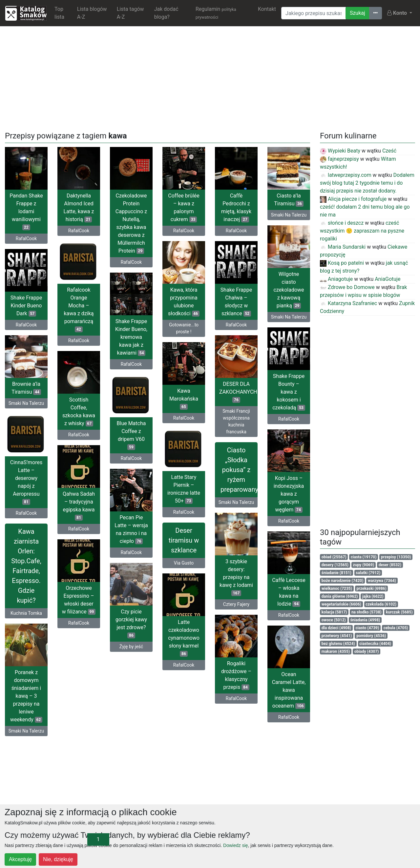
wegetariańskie (341, 604)
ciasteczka (375, 644)
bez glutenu (338, 644)
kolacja (334, 612)
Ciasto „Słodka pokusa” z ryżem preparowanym (239, 470)
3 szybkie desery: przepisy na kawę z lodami (236, 577)
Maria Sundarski (343, 247)
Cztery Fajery (236, 604)
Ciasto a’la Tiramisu (289, 200)
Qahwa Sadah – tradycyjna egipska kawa (79, 506)
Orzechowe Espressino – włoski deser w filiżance (79, 600)
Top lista (59, 13)
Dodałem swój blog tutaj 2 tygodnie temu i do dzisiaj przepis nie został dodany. (367, 183)
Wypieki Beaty (340, 151)
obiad (334, 557)
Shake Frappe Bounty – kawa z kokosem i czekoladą (289, 392)
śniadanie (336, 573)
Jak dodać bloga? (166, 13)
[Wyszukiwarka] (314, 13)
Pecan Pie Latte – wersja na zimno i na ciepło (131, 529)
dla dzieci (336, 628)
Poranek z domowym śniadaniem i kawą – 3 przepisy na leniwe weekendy (26, 696)
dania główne (340, 596)
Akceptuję (20, 859)
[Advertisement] (210, 77)
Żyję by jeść (131, 647)
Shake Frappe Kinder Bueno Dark (26, 306)
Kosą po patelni (342, 263)
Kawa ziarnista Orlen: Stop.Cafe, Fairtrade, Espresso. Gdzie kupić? (26, 566)
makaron (336, 651)
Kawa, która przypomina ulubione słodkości (184, 302)
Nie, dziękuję (58, 859)
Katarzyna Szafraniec (348, 303)
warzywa (382, 581)
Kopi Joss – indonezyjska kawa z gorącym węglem (289, 494)
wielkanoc (337, 589)
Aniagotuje (336, 279)
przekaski (372, 589)
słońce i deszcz (342, 223)
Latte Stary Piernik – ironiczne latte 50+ (184, 489)
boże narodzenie (343, 581)
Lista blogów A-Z (92, 13)
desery (335, 565)
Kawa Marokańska (184, 399)
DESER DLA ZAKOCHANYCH (238, 392)
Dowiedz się (235, 845)
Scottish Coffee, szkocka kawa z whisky (79, 412)
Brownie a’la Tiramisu (26, 388)
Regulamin (216, 13)
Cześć (389, 151)
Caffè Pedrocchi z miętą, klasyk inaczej (236, 207)
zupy (364, 565)
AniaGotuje (388, 279)
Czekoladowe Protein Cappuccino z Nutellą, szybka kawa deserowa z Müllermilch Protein (131, 223)
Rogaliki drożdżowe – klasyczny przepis (236, 675)
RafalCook (26, 238)
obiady (367, 651)
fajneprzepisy (339, 159)
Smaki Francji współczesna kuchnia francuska (236, 421)
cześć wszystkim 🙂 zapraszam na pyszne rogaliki (362, 231)
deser (390, 565)
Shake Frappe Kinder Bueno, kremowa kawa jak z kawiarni (131, 337)
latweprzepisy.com (346, 175)
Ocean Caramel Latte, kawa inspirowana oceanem (289, 690)
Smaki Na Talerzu (289, 215)
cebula (396, 628)
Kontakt (267, 9)
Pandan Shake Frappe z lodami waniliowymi (26, 211)
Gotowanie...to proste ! (184, 328)
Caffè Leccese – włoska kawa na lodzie (289, 592)
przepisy (396, 557)
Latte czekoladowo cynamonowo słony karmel (184, 638)
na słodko (367, 612)
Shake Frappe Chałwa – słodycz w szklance (236, 302)
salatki (368, 573)
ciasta (364, 557)
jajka (373, 596)
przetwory (337, 636)
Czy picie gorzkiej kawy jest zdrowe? (131, 623)
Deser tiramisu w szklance (184, 540)
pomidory (371, 636)
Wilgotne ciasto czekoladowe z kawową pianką (289, 290)
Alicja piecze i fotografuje (353, 199)
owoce (334, 620)
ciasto (367, 628)
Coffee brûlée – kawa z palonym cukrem (184, 207)
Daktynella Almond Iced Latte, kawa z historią (79, 207)
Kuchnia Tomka (26, 613)
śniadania (365, 620)
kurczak (399, 612)
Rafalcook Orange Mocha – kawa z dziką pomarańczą (79, 310)
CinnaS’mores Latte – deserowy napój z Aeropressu (26, 482)
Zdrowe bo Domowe (347, 287)
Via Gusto (184, 563)
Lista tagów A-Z (130, 13)
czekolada (381, 604)
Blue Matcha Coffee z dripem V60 (131, 435)
